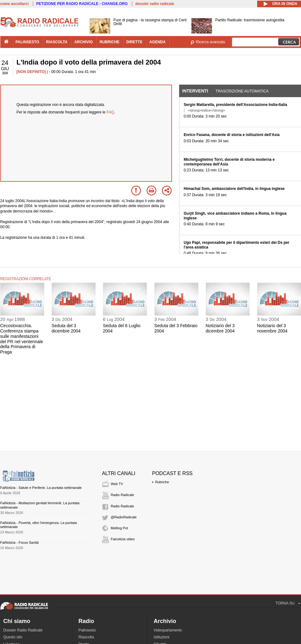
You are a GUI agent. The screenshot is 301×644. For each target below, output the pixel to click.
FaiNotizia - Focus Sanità (20, 542)
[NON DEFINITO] (31, 72)
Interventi (195, 91)
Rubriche (162, 482)
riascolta (57, 42)
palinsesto (28, 42)
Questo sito (13, 637)
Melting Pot (119, 528)
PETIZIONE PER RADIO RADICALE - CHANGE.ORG (82, 4)
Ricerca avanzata (211, 42)
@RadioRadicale (124, 517)
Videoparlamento (168, 630)
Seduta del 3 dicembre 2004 (66, 328)
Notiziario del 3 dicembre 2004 (220, 328)
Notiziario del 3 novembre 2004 (272, 328)
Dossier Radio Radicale (23, 630)
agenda (158, 42)
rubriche (109, 42)
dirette (134, 42)
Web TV (117, 484)
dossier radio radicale (155, 4)
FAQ (110, 112)
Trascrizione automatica (242, 91)
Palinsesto (87, 630)
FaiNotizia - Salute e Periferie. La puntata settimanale (41, 488)
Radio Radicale (123, 495)
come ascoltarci (15, 4)
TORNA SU (285, 603)
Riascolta (86, 637)
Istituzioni (162, 637)
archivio (83, 42)
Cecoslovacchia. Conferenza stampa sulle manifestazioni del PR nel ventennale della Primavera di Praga (22, 339)
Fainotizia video (123, 539)
